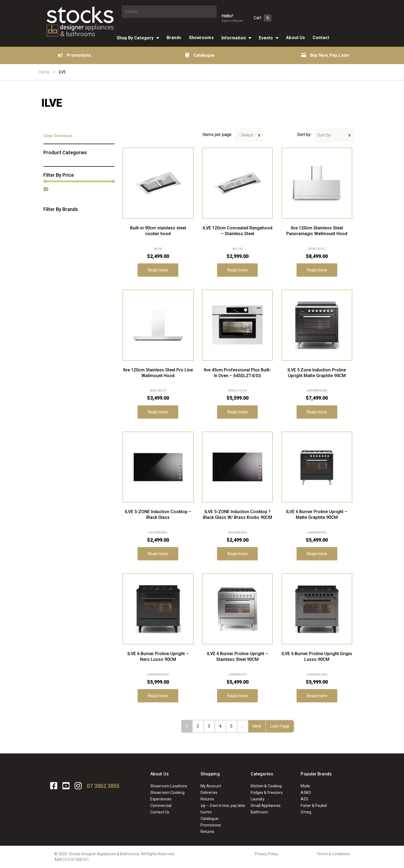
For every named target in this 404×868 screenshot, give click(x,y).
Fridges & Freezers (267, 793)
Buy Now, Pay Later (325, 55)
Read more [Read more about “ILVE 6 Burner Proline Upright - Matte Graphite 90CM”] (317, 554)
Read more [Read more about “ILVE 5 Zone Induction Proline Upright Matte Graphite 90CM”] (317, 412)
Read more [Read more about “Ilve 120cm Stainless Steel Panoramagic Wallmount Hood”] (317, 270)
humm (206, 812)
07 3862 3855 (103, 786)
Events (266, 38)
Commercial (161, 806)
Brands (174, 38)
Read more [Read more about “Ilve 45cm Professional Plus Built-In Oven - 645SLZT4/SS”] (237, 412)
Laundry (258, 799)
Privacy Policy (266, 854)
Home (44, 72)
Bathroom (260, 812)
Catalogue (200, 55)
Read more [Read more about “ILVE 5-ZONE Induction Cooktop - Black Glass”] (158, 554)
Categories (262, 774)
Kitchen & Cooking (266, 786)
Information (234, 38)
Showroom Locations (169, 786)
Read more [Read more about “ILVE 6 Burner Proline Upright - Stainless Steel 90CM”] (237, 696)
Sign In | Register (233, 21)
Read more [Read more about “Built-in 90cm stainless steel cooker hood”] (158, 270)
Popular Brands (316, 774)
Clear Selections (58, 136)
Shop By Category (135, 38)
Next (257, 726)
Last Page (280, 726)
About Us (295, 38)
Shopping (210, 774)
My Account (211, 786)
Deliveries (209, 793)
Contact (321, 38)
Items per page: (217, 135)
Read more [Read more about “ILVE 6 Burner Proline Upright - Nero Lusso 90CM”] (158, 696)
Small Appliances (266, 806)
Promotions (75, 55)
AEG (304, 799)
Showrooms (201, 38)
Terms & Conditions (333, 854)
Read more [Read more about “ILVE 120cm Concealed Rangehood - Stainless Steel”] (237, 270)
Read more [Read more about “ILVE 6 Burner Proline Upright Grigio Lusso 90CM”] (317, 696)
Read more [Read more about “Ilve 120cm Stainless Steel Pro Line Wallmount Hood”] (158, 412)
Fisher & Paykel (314, 806)
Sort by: (304, 135)
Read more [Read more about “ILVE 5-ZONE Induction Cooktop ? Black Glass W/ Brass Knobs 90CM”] (237, 554)
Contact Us (160, 812)
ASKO (306, 793)
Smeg (306, 812)
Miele (305, 786)
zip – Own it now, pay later (223, 806)
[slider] (45, 181)
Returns (207, 799)
